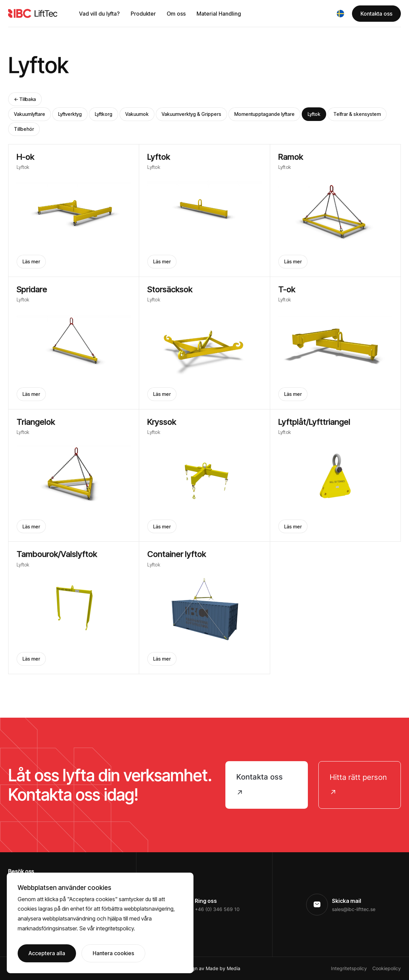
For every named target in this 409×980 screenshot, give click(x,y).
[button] (340, 14)
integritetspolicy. (116, 928)
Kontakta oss (376, 14)
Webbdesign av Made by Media (205, 968)
